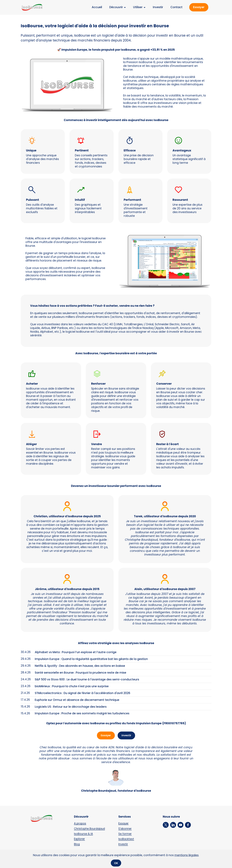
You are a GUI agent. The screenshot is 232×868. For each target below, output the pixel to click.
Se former (125, 834)
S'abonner (126, 829)
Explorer (79, 839)
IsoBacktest (127, 839)
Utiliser (138, 7)
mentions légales (187, 855)
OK (116, 863)
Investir (158, 7)
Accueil (97, 7)
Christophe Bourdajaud (90, 829)
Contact (176, 7)
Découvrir (116, 7)
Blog (77, 845)
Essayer (199, 7)
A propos (80, 824)
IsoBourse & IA (84, 834)
